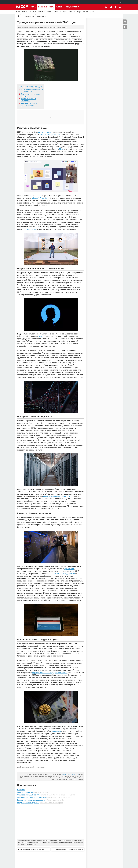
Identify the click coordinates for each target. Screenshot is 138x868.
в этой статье (31, 229)
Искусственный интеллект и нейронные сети (32, 90)
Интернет (40, 16)
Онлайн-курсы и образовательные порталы (32, 850)
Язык (120, 2)
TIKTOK (18, 12)
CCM (28, 844)
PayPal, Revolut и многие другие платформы (50, 673)
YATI (40, 336)
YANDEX (92, 12)
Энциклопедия (73, 7)
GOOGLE (85, 12)
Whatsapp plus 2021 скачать (28, 795)
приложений (69, 569)
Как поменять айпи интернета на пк (31, 800)
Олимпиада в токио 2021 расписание (32, 797)
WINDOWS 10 (63, 12)
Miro (61, 149)
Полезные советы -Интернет (59, 797)
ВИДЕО (79, 12)
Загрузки (60, 7)
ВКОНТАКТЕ (72, 12)
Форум (33, 7)
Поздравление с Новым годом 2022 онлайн (69, 850)
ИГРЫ (56, 12)
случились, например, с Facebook (57, 496)
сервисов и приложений (51, 135)
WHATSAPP (33, 12)
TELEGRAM (25, 12)
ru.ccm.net (33, 844)
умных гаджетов (44, 132)
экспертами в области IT (71, 774)
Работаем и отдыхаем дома (32, 87)
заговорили (57, 731)
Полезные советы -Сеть (56, 800)
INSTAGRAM (41, 12)
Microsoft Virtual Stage (41, 198)
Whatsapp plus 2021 (25, 792)
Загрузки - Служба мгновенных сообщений (58, 795)
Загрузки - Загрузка (42, 792)
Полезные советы (46, 7)
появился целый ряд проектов (63, 574)
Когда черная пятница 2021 (28, 803)
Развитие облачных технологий (28, 100)
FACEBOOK (49, 12)
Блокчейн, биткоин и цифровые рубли (29, 104)
